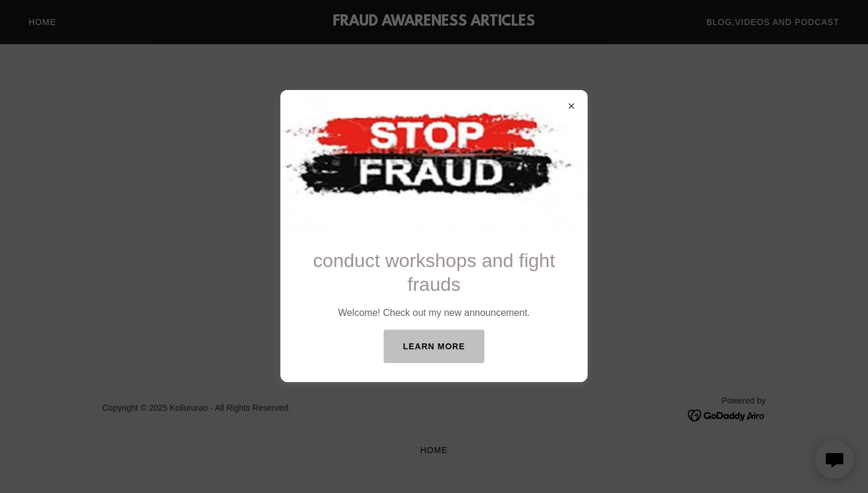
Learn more (434, 346)
